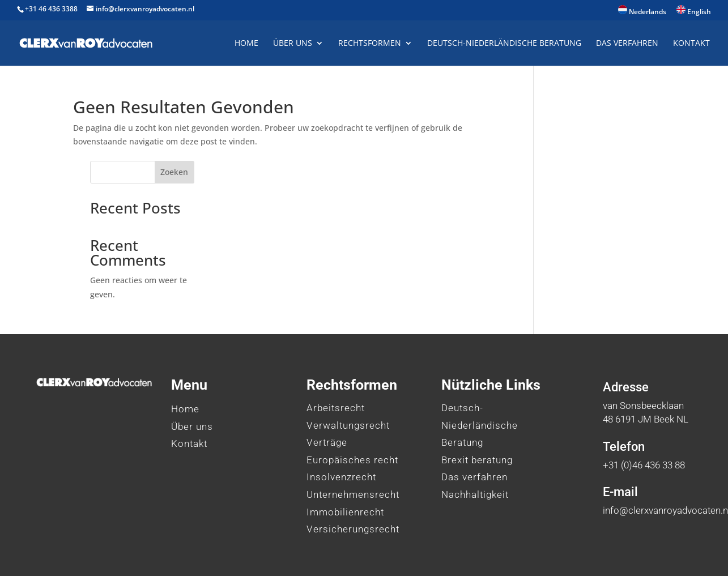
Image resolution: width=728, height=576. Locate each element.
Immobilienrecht (345, 450)
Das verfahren (474, 415)
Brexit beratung (477, 398)
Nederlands (642, 11)
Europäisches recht (352, 398)
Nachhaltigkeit (475, 432)
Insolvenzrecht (341, 415)
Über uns (293, 44)
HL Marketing (271, 551)
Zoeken (635, 110)
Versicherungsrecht (353, 467)
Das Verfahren (627, 44)
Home (246, 44)
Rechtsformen (370, 44)
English (694, 11)
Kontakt (691, 44)
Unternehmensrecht (353, 432)
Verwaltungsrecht (348, 363)
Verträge (327, 381)
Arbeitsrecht (336, 345)
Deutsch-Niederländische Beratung (504, 44)
